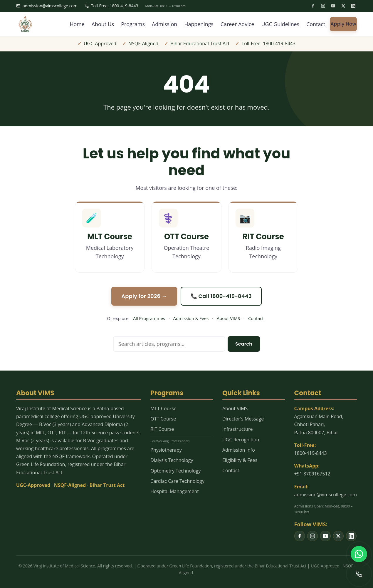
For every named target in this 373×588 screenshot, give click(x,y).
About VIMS (228, 319)
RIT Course (162, 429)
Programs (131, 24)
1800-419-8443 (311, 453)
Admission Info (239, 450)
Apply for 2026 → (144, 296)
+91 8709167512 (312, 474)
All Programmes (149, 319)
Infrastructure (237, 429)
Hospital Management (175, 492)
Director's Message (243, 419)
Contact (316, 24)
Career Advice (237, 24)
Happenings (198, 24)
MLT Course (163, 409)
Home (75, 24)
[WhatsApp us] (359, 554)
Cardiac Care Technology (177, 481)
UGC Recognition (241, 440)
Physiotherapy (166, 450)
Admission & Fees (191, 319)
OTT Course (163, 419)
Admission (163, 24)
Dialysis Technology (172, 460)
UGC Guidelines (280, 24)
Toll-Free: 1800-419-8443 (111, 6)
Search (244, 344)
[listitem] (313, 6)
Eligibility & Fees (240, 460)
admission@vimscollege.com (47, 6)
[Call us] (359, 574)
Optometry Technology (175, 471)
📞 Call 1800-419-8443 (221, 296)
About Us (101, 24)
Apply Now (343, 24)
